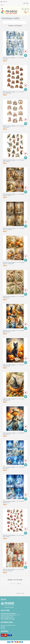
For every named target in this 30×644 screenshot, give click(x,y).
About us (3, 628)
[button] (23, 9)
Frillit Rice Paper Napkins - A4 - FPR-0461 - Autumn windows (14, 229)
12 (18, 584)
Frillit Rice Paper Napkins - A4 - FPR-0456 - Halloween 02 (14, 400)
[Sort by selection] (15, 22)
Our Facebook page (9, 607)
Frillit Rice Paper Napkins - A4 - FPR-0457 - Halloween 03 (14, 365)
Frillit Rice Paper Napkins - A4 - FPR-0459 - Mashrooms (14, 297)
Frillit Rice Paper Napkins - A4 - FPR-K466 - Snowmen (14, 58)
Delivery (3, 627)
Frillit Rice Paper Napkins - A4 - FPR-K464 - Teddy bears (14, 127)
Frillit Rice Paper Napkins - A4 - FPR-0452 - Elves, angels (14, 536)
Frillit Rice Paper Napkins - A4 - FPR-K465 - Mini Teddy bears (14, 92)
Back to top (21, 593)
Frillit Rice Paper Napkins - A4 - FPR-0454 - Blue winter (14, 468)
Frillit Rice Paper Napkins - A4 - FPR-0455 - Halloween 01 (14, 434)
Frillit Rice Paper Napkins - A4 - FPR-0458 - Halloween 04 (14, 331)
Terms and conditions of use (8, 625)
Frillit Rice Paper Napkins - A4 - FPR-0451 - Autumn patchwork (14, 570)
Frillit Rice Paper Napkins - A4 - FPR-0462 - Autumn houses (14, 195)
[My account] (26, 3)
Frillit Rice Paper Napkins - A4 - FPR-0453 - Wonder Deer (14, 502)
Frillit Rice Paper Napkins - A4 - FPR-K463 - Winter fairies (14, 161)
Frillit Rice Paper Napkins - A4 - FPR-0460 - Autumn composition (14, 263)
